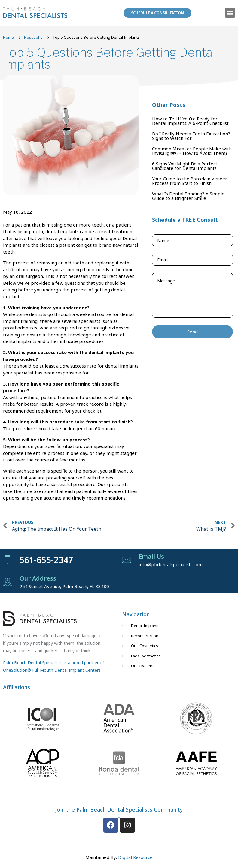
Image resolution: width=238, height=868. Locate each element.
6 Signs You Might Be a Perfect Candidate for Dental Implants (185, 166)
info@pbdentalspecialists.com (171, 564)
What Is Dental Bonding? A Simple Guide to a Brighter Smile (188, 196)
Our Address (38, 578)
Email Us (151, 556)
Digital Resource (135, 857)
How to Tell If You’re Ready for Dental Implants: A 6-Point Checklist (190, 121)
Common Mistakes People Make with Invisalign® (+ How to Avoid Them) (192, 151)
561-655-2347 (46, 560)
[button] (230, 13)
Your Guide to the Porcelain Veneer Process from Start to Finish (190, 181)
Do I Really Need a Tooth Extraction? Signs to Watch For (191, 136)
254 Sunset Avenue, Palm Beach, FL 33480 (64, 586)
